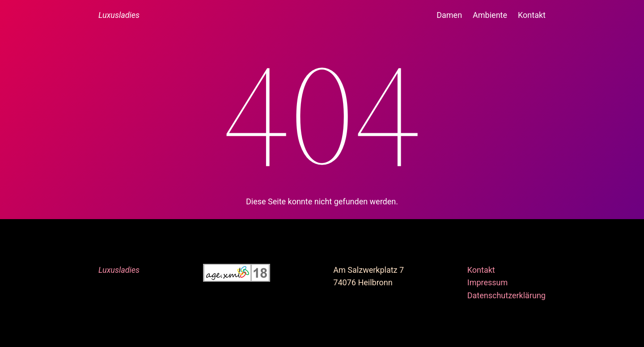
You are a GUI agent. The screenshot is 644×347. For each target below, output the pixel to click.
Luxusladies (119, 15)
